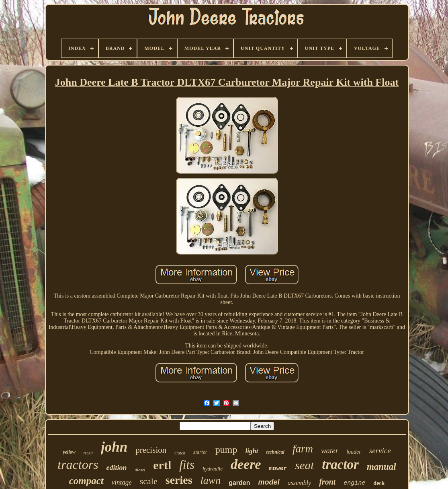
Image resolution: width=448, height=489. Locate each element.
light (252, 451)
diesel (140, 470)
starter (200, 452)
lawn (211, 480)
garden (239, 483)
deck (379, 483)
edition (117, 468)
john (114, 447)
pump (226, 450)
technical (275, 452)
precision (151, 450)
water (330, 451)
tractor (340, 464)
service (380, 451)
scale (149, 481)
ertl (162, 465)
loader (354, 452)
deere (246, 464)
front (327, 482)
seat (305, 465)
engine (354, 483)
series (179, 480)
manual (382, 467)
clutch (180, 453)
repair (88, 453)
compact (86, 481)
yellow (69, 452)
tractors (78, 464)
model (269, 482)
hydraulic (213, 469)
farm (303, 449)
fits (187, 465)
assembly (300, 483)
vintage (122, 482)
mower (278, 469)
